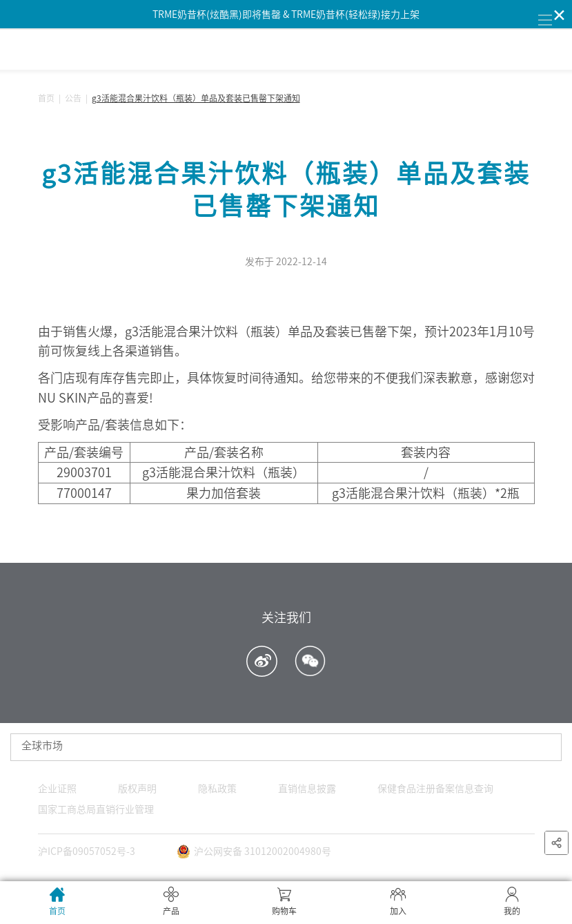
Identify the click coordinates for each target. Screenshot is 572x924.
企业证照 (57, 789)
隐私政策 (217, 789)
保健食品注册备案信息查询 (435, 789)
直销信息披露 (307, 789)
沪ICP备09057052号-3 (87, 851)
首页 (46, 98)
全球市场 (42, 745)
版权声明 (137, 789)
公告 (73, 98)
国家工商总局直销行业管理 (96, 809)
